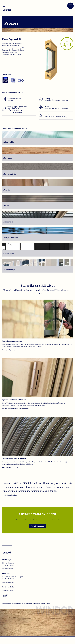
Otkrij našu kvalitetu (14, 495)
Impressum (36, 603)
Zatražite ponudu (37, 526)
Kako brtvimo (10, 467)
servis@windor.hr (9, 590)
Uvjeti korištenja (27, 603)
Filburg (48, 603)
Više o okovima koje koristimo (15, 408)
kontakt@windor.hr (8, 568)
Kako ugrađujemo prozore (14, 350)
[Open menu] (70, 6)
